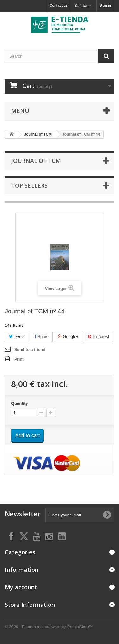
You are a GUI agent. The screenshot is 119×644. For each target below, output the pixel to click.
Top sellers (29, 185)
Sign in (105, 5)
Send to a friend (30, 350)
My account (21, 587)
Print (19, 359)
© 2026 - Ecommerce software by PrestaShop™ (49, 627)
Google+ (68, 336)
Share (41, 336)
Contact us (59, 5)
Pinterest (98, 336)
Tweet (17, 336)
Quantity (20, 403)
